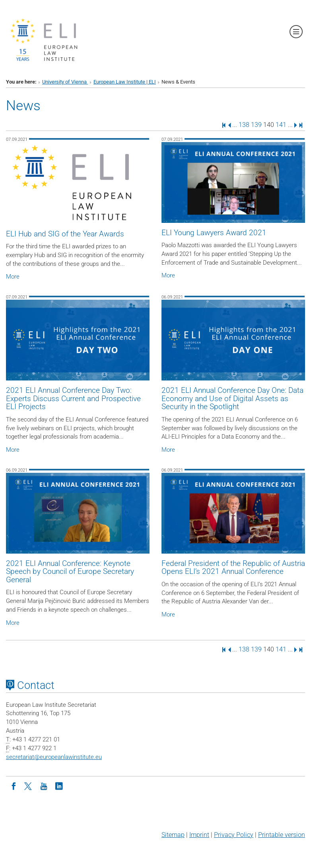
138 (244, 125)
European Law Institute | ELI (125, 82)
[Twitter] (29, 786)
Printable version (282, 835)
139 (256, 125)
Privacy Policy (234, 835)
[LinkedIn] (59, 786)
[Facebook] (14, 786)
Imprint (199, 835)
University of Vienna (65, 82)
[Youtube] (44, 786)
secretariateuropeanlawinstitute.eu (54, 757)
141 (281, 125)
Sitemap (173, 835)
